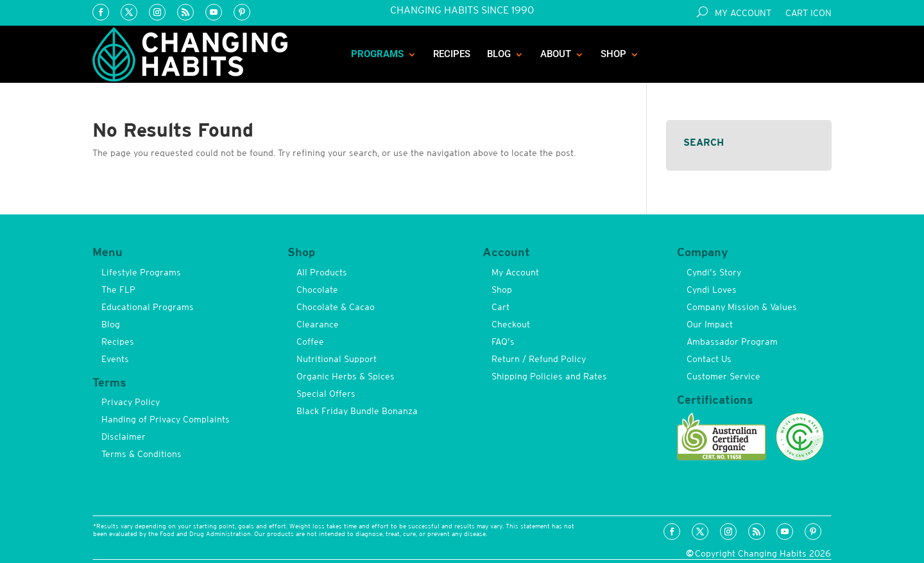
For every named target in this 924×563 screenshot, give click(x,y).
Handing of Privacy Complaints (166, 419)
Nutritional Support (337, 359)
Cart (501, 307)
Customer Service (723, 376)
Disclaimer (124, 437)
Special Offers (326, 394)
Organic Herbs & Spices (346, 376)
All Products (322, 272)
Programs (377, 54)
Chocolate (317, 290)
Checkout (511, 324)
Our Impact (710, 324)
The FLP (118, 290)
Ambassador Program (732, 342)
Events (115, 359)
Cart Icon (809, 13)
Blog (499, 54)
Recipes (452, 54)
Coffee (310, 342)
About (556, 54)
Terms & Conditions (141, 454)
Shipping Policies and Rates (549, 376)
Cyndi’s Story (714, 272)
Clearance (318, 324)
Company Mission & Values (742, 307)
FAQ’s (503, 342)
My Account (743, 13)
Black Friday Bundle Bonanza (357, 411)
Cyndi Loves (712, 290)
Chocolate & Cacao (336, 307)
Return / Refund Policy (539, 359)
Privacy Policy (131, 402)
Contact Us (709, 359)
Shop (613, 54)
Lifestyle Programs (141, 272)
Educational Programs (148, 307)
